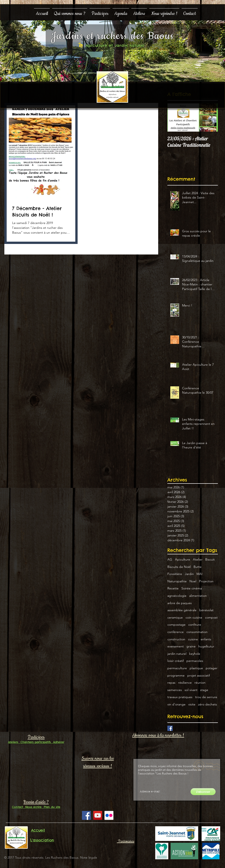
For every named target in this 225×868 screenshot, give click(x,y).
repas (171, 683)
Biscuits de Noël (179, 567)
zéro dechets (208, 704)
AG (170, 559)
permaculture (177, 668)
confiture (195, 625)
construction (176, 639)
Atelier (198, 559)
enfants (206, 639)
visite (192, 704)
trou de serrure (206, 697)
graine (191, 646)
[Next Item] (211, 117)
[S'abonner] (203, 792)
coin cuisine (194, 617)
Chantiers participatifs (34, 742)
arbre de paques (180, 603)
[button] (70, 12)
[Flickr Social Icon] (109, 815)
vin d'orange (176, 704)
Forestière (175, 574)
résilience (185, 683)
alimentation (198, 596)
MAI (200, 574)
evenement (176, 646)
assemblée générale (182, 610)
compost (211, 617)
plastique (196, 668)
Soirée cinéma (192, 588)
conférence (176, 632)
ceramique (175, 617)
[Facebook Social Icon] (86, 815)
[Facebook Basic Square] (170, 728)
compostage (176, 625)
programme (176, 675)
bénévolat (206, 610)
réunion (200, 683)
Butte (198, 567)
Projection (206, 581)
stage (204, 690)
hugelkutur (206, 646)
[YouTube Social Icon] (98, 815)
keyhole (195, 654)
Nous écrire (32, 807)
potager (212, 668)
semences (175, 690)
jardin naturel (177, 654)
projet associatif (199, 675)
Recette (173, 588)
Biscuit (210, 559)
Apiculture (183, 559)
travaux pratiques (180, 697)
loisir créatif (176, 661)
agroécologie (177, 596)
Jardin (189, 574)
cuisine (193, 639)
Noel (193, 581)
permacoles (195, 661)
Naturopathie (177, 581)
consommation (197, 632)
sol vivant (191, 690)
